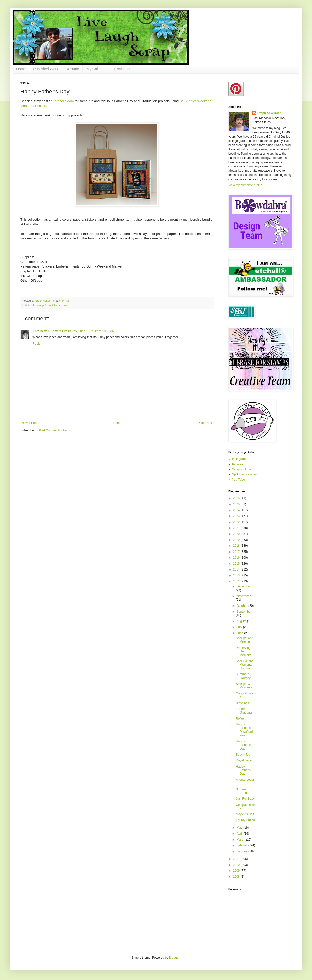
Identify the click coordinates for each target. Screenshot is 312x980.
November (244, 596)
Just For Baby (245, 799)
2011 (237, 859)
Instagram (239, 459)
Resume (72, 69)
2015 (237, 564)
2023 (237, 516)
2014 (237, 569)
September (244, 612)
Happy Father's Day (243, 745)
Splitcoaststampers (245, 474)
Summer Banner (243, 791)
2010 (237, 865)
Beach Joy (243, 755)
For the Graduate (244, 711)
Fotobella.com (63, 101)
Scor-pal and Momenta (245, 640)
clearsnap (38, 305)
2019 (237, 540)
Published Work (46, 69)
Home (21, 69)
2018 (237, 546)
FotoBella (51, 305)
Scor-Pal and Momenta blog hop (245, 665)
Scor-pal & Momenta (244, 686)
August (242, 621)
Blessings (242, 703)
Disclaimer (122, 69)
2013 (237, 575)
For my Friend (245, 820)
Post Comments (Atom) (55, 430)
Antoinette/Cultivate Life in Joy (55, 331)
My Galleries (96, 69)
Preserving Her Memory (243, 652)
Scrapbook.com (243, 469)
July (240, 627)
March (241, 840)
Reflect (241, 719)
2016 (237, 558)
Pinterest (238, 464)
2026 (237, 498)
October (242, 606)
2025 (237, 504)
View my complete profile (245, 185)
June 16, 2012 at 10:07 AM (97, 331)
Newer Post (29, 423)
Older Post (205, 423)
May (240, 828)
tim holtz (63, 305)
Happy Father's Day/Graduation (245, 730)
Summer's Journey (243, 676)
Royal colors (244, 760)
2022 (237, 522)
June (240, 633)
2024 (237, 510)
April (240, 834)
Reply (36, 344)
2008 (237, 877)
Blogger (174, 958)
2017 (237, 552)
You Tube (238, 480)
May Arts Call (245, 814)
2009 (237, 871)
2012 (237, 581)
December (244, 586)
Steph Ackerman (269, 113)
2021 (237, 528)
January (242, 851)
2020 (237, 534)
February (243, 845)
